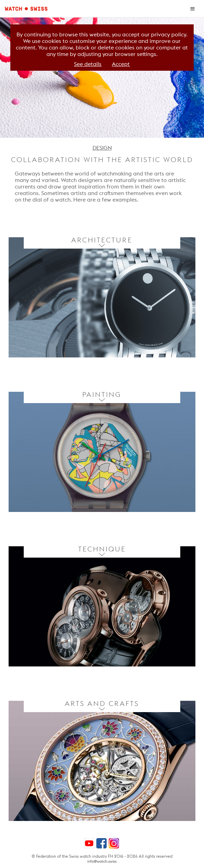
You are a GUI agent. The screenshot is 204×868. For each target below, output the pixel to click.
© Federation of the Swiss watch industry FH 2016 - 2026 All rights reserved (102, 856)
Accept (121, 64)
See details (88, 64)
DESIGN (102, 148)
